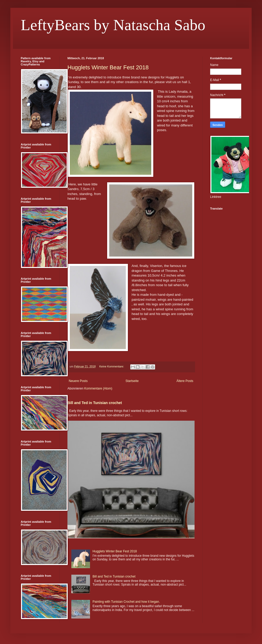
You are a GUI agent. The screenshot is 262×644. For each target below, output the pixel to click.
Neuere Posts (78, 381)
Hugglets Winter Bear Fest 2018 (108, 67)
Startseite (132, 381)
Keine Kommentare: (112, 366)
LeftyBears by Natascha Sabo (113, 25)
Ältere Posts (185, 381)
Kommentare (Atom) (98, 388)
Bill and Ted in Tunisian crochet (95, 403)
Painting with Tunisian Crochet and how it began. (126, 602)
